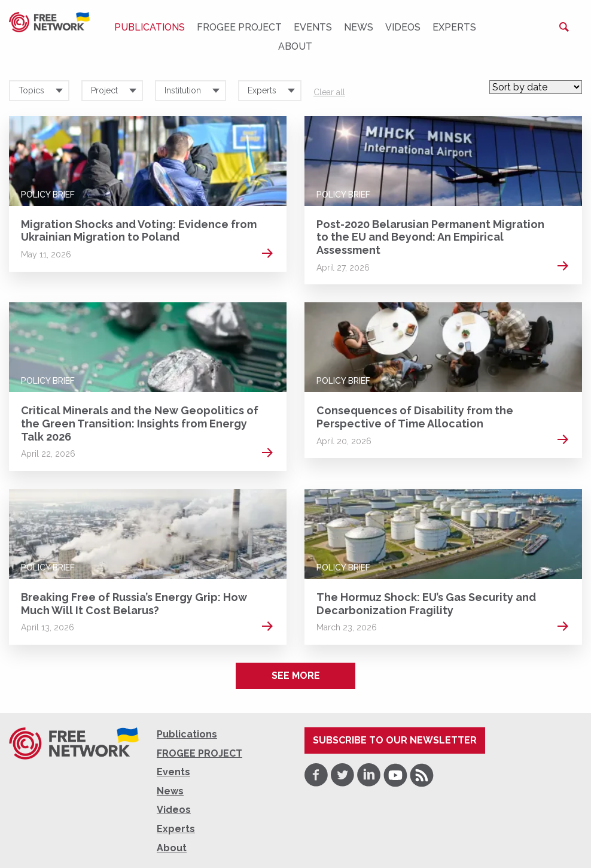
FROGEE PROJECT (239, 27)
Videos (403, 27)
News (359, 27)
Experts (454, 27)
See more (296, 676)
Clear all (329, 92)
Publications (150, 27)
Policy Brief (48, 195)
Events (313, 27)
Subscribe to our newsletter (395, 740)
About (295, 46)
